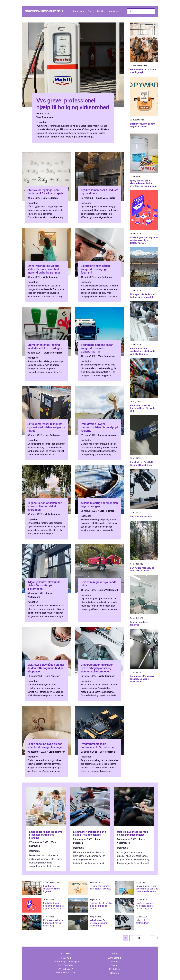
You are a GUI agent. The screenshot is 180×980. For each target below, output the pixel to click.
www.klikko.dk (68, 972)
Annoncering (79, 11)
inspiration (42, 122)
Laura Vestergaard (106, 198)
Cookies (101, 11)
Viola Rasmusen (45, 117)
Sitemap (115, 973)
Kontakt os (113, 11)
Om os (91, 11)
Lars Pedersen (50, 198)
